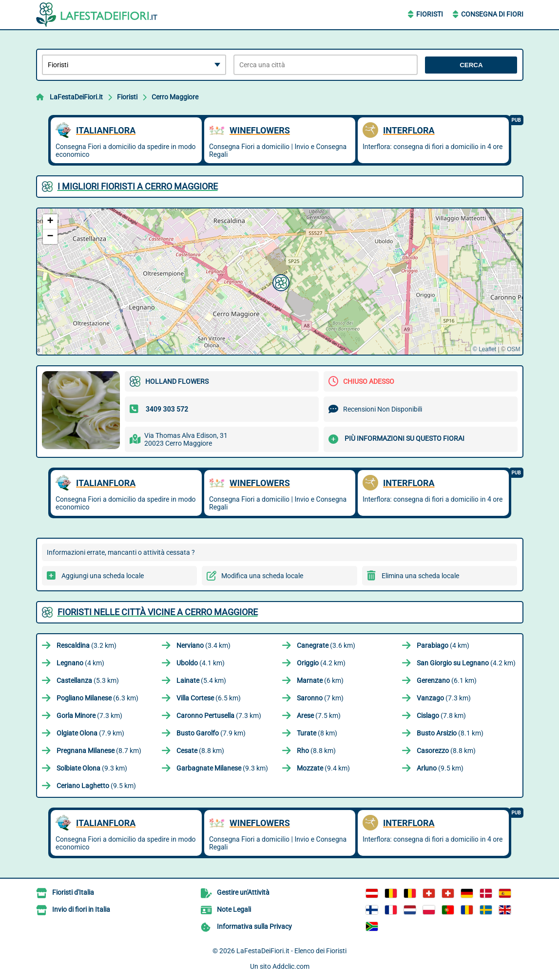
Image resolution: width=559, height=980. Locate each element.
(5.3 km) (88, 680)
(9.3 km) (92, 768)
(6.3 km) (97, 698)
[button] (280, 282)
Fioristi (430, 14)
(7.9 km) (90, 733)
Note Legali (234, 909)
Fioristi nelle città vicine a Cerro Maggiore (158, 612)
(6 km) (320, 680)
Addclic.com (291, 966)
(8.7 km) (99, 751)
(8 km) (317, 733)
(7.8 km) (441, 716)
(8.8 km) (200, 751)
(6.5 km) (209, 698)
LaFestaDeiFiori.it (76, 97)
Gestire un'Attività (243, 892)
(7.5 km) (319, 716)
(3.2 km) (87, 645)
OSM (513, 349)
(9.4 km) (323, 768)
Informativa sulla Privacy (254, 926)
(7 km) (320, 698)
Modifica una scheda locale (262, 576)
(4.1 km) (201, 663)
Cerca (471, 65)
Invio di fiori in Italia (81, 909)
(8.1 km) (450, 733)
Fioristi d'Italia (73, 892)
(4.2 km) (321, 663)
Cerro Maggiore (175, 97)
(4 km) (443, 645)
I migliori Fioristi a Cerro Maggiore (138, 186)
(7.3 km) (444, 698)
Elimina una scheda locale (420, 576)
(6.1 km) (447, 680)
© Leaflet (484, 349)
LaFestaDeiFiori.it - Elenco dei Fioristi (291, 951)
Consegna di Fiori (492, 14)
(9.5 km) (440, 768)
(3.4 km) (203, 645)
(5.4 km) (201, 680)
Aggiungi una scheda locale (103, 576)
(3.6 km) (326, 645)
